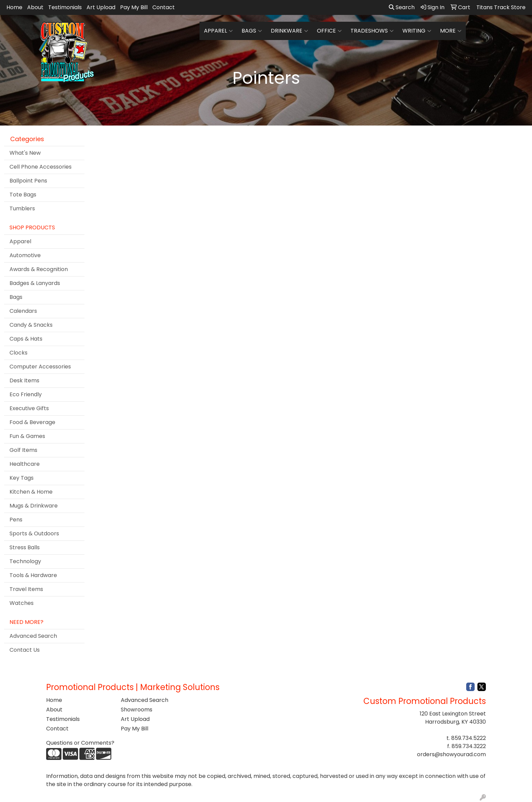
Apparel (218, 31)
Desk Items (24, 380)
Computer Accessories (40, 367)
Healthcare (25, 464)
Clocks (18, 353)
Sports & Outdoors (34, 533)
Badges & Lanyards (35, 283)
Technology (25, 561)
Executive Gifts (29, 408)
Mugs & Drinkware (34, 506)
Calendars (23, 311)
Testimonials (65, 7)
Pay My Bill (134, 7)
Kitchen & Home (31, 492)
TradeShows (372, 31)
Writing (417, 31)
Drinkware (289, 31)
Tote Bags (23, 195)
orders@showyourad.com (451, 754)
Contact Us (25, 650)
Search (402, 7)
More (451, 31)
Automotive (25, 255)
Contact (164, 7)
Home (14, 7)
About (35, 7)
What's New (25, 153)
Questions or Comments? (80, 743)
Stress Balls (25, 547)
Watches (22, 603)
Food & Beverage (32, 422)
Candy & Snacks (31, 325)
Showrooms (137, 710)
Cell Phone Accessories (41, 167)
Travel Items (26, 589)
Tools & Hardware (33, 575)
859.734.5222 (469, 738)
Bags (252, 31)
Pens (16, 520)
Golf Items (23, 450)
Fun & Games (27, 436)
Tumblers (22, 208)
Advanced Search (33, 636)
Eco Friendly (26, 394)
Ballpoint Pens (28, 181)
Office (329, 31)
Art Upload (101, 7)
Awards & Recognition (39, 269)
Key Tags (22, 478)
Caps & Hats (26, 339)
